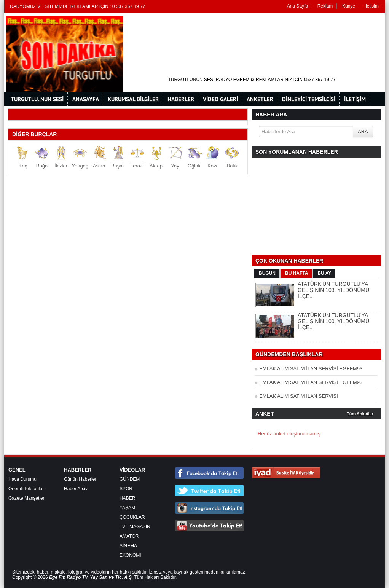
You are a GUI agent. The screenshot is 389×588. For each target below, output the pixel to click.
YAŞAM (127, 508)
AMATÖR (129, 536)
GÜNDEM (130, 479)
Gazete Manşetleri (27, 498)
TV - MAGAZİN (135, 527)
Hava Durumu (22, 479)
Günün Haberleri (81, 479)
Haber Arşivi (76, 489)
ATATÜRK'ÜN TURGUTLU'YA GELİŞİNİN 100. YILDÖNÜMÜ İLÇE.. (333, 321)
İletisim (372, 6)
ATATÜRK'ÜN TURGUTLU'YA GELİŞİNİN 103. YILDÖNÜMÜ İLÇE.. (333, 290)
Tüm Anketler (360, 414)
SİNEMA (128, 546)
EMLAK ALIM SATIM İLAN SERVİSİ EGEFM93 (311, 369)
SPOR (126, 489)
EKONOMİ (130, 555)
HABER (127, 498)
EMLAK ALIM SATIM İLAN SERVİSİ (299, 396)
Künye (349, 6)
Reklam (325, 6)
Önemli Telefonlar (26, 489)
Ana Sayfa (297, 6)
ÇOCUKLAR (132, 517)
